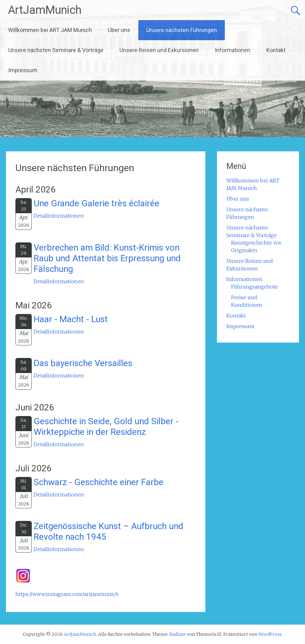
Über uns (119, 30)
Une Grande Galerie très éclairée (97, 203)
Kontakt (276, 50)
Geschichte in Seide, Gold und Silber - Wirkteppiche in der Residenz (106, 427)
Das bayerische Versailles (83, 363)
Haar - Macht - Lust (71, 319)
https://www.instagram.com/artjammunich (67, 594)
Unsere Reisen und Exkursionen (159, 50)
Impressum (23, 70)
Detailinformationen (59, 216)
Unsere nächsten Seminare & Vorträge (56, 50)
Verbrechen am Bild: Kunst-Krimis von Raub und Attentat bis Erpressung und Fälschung (107, 258)
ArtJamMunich (45, 10)
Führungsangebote (255, 287)
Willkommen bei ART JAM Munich (50, 30)
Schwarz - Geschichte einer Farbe (99, 482)
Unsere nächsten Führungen (182, 30)
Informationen (233, 50)
